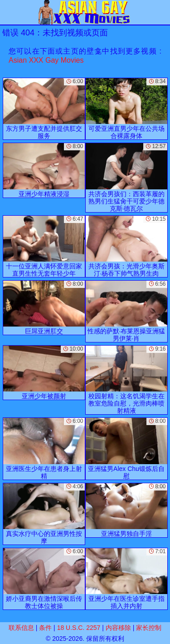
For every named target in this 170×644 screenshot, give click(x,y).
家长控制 (149, 628)
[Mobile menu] (8, 12)
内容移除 (118, 628)
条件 (45, 628)
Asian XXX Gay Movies (46, 60)
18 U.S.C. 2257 (79, 628)
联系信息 (21, 628)
